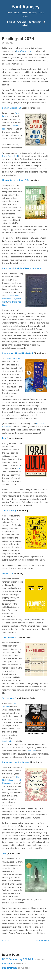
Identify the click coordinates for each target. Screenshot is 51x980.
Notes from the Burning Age (16, 762)
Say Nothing (8, 698)
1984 (19, 469)
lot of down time (24, 51)
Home (9, 13)
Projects (32, 13)
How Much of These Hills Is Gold (17, 353)
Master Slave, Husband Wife (16, 180)
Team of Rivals (14, 295)
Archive (24, 13)
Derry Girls (31, 751)
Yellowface (7, 573)
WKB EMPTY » (42, 940)
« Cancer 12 (7, 940)
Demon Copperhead (11, 108)
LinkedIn (25, 25)
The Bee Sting (9, 510)
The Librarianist (10, 637)
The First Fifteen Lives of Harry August (12, 780)
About (16, 13)
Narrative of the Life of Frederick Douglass (23, 268)
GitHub (12, 22)
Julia (4, 438)
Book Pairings (16, 968)
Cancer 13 (14, 963)
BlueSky (24, 22)
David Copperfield (10, 156)
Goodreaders (8, 741)
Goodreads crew (13, 358)
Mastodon (37, 22)
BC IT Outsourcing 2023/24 (24, 959)
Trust (5, 853)
